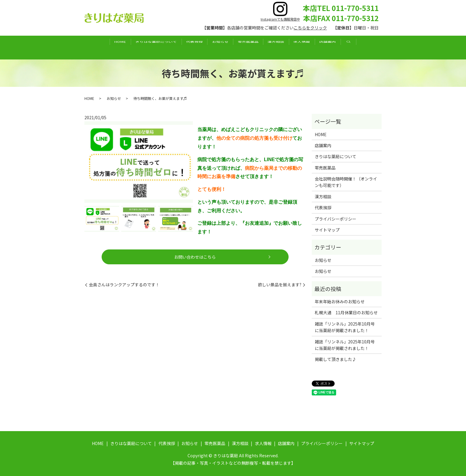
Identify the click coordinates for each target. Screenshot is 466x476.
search (375, 48)
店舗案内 (351, 47)
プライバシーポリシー (336, 219)
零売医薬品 (251, 47)
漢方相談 (286, 47)
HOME (97, 47)
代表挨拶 (185, 47)
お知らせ (217, 47)
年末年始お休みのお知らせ (340, 301)
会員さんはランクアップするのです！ (124, 285)
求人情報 (318, 47)
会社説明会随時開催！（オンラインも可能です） (346, 182)
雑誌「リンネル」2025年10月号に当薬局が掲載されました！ (345, 327)
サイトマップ (327, 230)
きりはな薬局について (139, 47)
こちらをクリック (310, 28)
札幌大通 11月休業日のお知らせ (346, 312)
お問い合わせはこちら (195, 257)
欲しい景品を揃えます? (280, 285)
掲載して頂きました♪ (336, 359)
